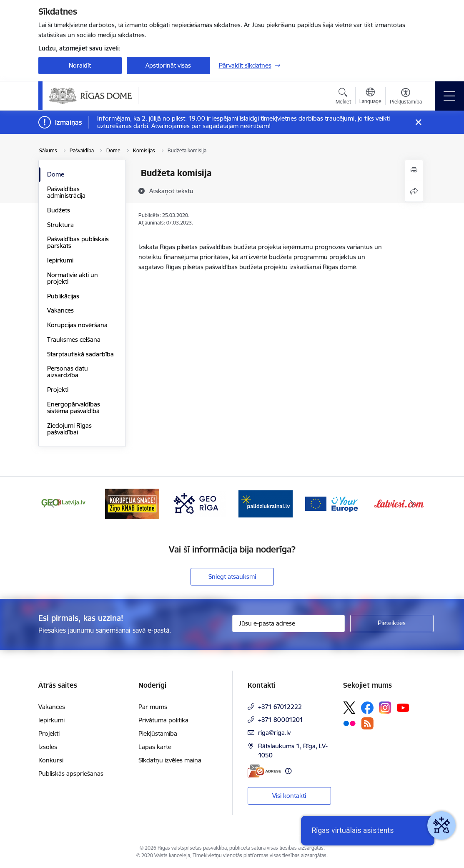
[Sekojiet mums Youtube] (403, 707)
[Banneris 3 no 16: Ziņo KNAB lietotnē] (132, 503)
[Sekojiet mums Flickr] (349, 723)
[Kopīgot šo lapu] (414, 191)
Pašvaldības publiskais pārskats (78, 242)
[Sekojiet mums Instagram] (385, 708)
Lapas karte (155, 747)
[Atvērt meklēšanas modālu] (343, 97)
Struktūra (60, 225)
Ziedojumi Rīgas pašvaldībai (69, 429)
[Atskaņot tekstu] (171, 191)
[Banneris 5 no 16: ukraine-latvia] (266, 503)
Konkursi (51, 760)
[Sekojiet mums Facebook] (367, 708)
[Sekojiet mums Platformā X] (349, 708)
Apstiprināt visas (168, 65)
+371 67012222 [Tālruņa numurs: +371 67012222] (280, 707)
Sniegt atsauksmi (232, 577)
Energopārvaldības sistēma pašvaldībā (74, 408)
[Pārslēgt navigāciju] (449, 96)
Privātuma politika (163, 720)
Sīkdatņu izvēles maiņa (170, 760)
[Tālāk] (412, 504)
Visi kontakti (289, 796)
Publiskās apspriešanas (71, 773)
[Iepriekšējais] (52, 504)
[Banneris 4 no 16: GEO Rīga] (199, 503)
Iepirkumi (60, 260)
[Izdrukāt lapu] (414, 170)
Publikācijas (63, 296)
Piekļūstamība (158, 733)
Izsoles (48, 747)
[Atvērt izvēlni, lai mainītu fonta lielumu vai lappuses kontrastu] (406, 97)
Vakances (60, 310)
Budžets (59, 210)
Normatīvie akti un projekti (73, 278)
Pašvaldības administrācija (66, 192)
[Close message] (418, 122)
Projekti (58, 390)
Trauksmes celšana (74, 339)
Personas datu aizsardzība (68, 372)
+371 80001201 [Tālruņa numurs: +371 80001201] (281, 720)
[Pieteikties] (392, 623)
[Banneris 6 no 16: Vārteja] (332, 503)
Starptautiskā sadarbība (80, 354)
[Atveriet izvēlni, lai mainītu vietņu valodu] (370, 97)
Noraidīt (80, 65)
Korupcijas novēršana (77, 325)
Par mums (153, 707)
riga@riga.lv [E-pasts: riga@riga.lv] (274, 733)
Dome (56, 174)
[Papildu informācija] (288, 771)
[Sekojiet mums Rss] (367, 723)
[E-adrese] (264, 771)
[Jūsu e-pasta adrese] (288, 623)
